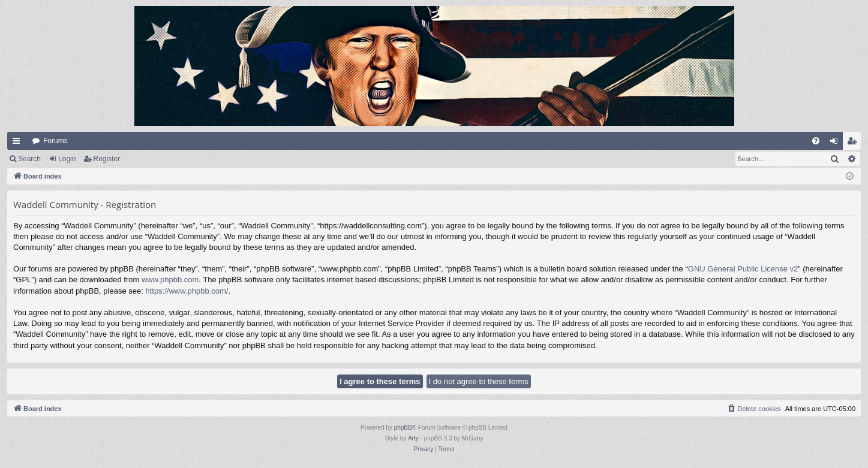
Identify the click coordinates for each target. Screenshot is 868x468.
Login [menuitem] (837, 143)
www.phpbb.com (170, 280)
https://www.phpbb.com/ (187, 291)
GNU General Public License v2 (743, 269)
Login (67, 159)
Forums (55, 141)
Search (29, 159)
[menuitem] (816, 141)
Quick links (19, 143)
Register (107, 159)
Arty (413, 438)
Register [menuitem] (855, 143)
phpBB (403, 428)
